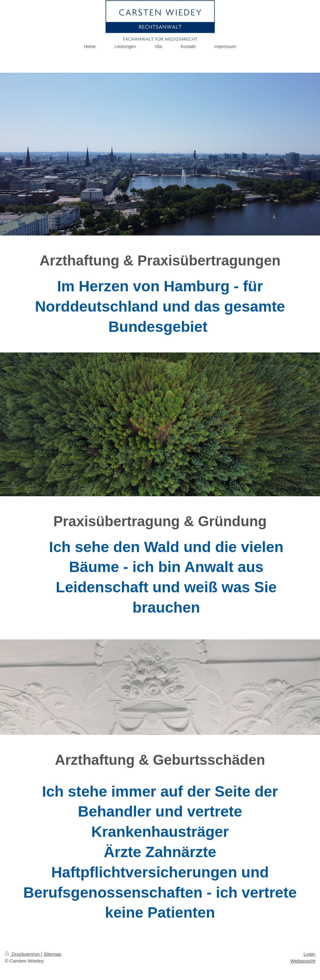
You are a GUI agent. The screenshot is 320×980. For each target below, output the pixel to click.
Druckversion (23, 954)
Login (309, 954)
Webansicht (303, 961)
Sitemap (52, 954)
